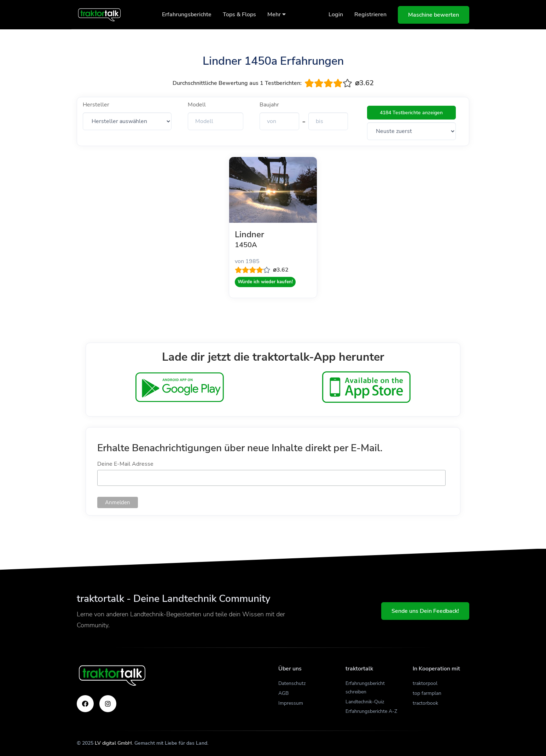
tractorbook (425, 703)
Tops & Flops (239, 14)
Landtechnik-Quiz (365, 702)
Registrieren (370, 14)
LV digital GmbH (113, 743)
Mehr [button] (277, 14)
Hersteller (96, 105)
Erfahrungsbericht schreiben (365, 688)
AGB (283, 693)
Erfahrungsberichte (187, 14)
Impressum (291, 703)
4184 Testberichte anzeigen (411, 113)
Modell (197, 105)
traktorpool (425, 683)
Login (336, 14)
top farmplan (427, 693)
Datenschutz (292, 683)
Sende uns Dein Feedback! (425, 611)
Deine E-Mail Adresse (125, 464)
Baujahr (269, 105)
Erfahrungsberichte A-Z (371, 711)
